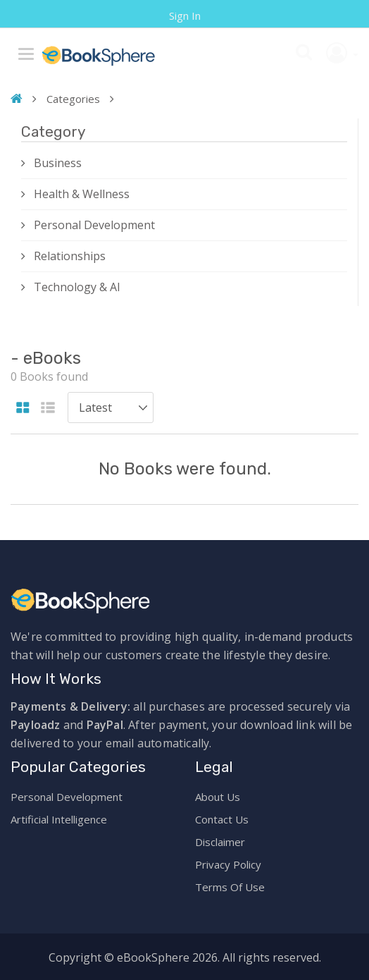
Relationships (70, 256)
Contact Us (222, 819)
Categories (73, 99)
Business (58, 163)
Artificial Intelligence (59, 819)
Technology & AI (77, 287)
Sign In (185, 16)
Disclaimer (220, 842)
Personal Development (94, 225)
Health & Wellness (82, 194)
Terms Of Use (230, 887)
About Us (218, 797)
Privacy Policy (228, 864)
